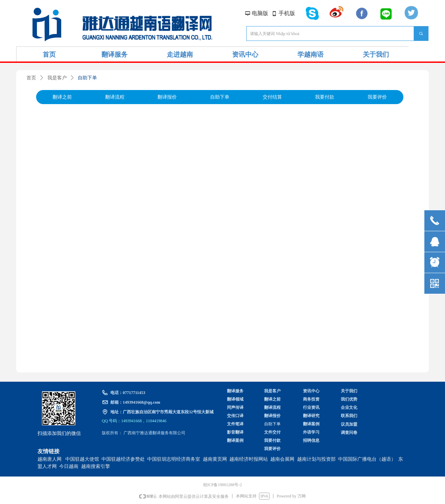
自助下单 (87, 78)
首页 (31, 78)
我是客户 (57, 78)
